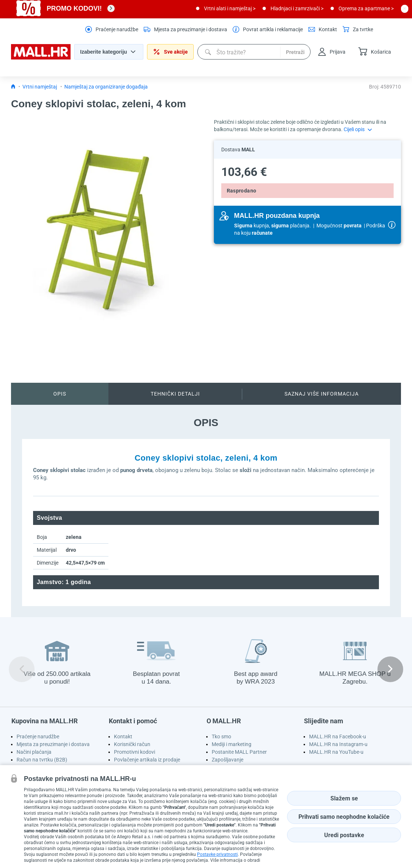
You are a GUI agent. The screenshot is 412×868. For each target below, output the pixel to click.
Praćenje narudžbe (38, 736)
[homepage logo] (41, 58)
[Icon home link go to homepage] (13, 87)
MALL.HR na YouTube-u (336, 752)
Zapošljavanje (228, 760)
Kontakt (123, 736)
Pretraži (295, 52)
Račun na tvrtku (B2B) (42, 760)
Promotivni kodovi (135, 752)
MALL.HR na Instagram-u (338, 744)
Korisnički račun (132, 744)
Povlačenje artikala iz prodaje (147, 760)
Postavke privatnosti (217, 854)
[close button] (405, 8)
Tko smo (221, 736)
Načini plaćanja (34, 752)
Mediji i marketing (232, 744)
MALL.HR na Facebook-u (338, 736)
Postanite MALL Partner (239, 752)
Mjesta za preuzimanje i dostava (53, 744)
